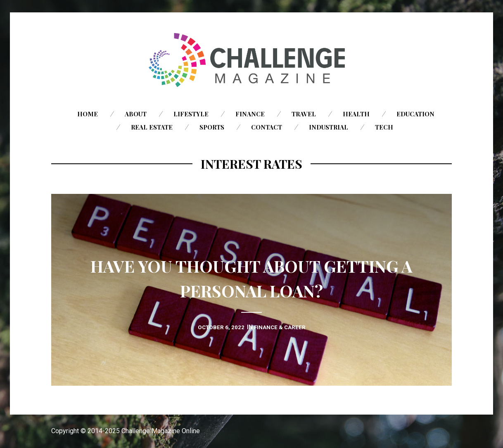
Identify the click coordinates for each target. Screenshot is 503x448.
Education (415, 114)
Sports (212, 127)
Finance (250, 114)
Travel (304, 114)
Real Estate (152, 127)
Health (356, 114)
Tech (384, 127)
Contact (267, 127)
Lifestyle (191, 114)
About (136, 114)
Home (88, 114)
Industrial (329, 127)
